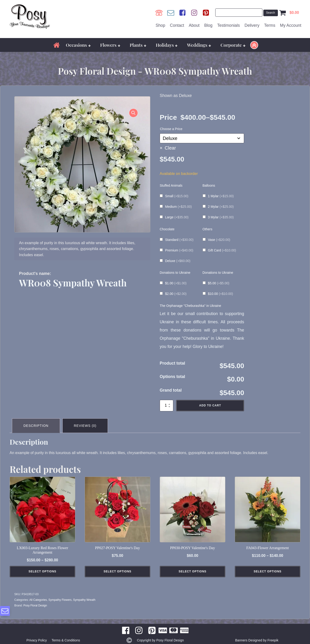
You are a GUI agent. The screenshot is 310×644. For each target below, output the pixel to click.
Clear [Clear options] (170, 148)
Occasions (78, 45)
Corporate (233, 45)
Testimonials (229, 25)
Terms (270, 25)
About (194, 25)
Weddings (199, 45)
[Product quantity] (166, 405)
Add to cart (210, 405)
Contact (177, 25)
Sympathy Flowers (60, 601)
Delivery (252, 25)
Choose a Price (171, 129)
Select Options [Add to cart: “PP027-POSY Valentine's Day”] (118, 572)
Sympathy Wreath (84, 601)
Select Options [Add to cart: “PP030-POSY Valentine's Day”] (193, 572)
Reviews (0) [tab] (85, 426)
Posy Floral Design (35, 606)
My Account (291, 25)
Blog (208, 25)
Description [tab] (36, 426)
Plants (138, 45)
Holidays (167, 45)
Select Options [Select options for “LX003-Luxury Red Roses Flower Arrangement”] (43, 572)
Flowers (110, 45)
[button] (133, 113)
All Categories (38, 601)
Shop (161, 25)
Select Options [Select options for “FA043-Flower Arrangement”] (268, 572)
